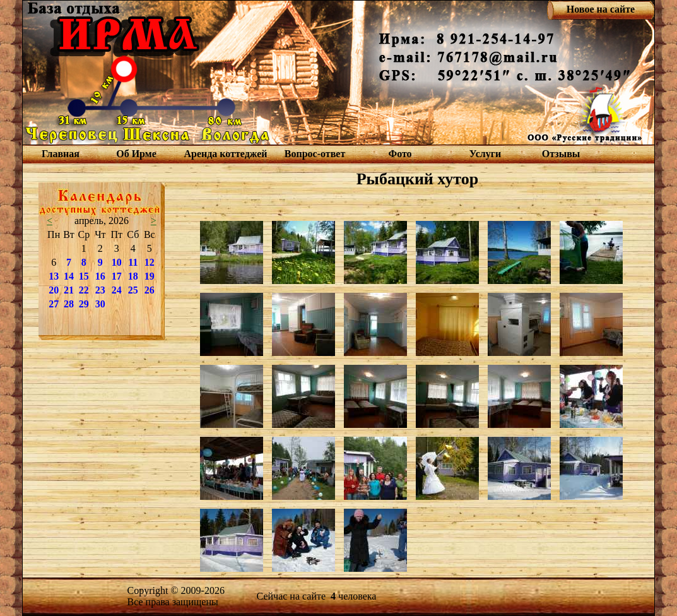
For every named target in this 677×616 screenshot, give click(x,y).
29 (84, 304)
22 (84, 290)
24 (117, 290)
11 (133, 262)
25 (133, 290)
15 (84, 276)
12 (150, 262)
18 (133, 276)
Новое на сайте (601, 9)
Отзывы (561, 154)
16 (100, 276)
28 (69, 304)
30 (100, 304)
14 (69, 276)
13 (54, 276)
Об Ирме (136, 154)
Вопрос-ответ (315, 154)
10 (117, 262)
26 (150, 290)
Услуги (486, 154)
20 (54, 290)
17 (117, 276)
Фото (400, 154)
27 (54, 304)
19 (150, 276)
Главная (61, 154)
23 (100, 290)
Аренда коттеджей (225, 154)
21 (69, 290)
